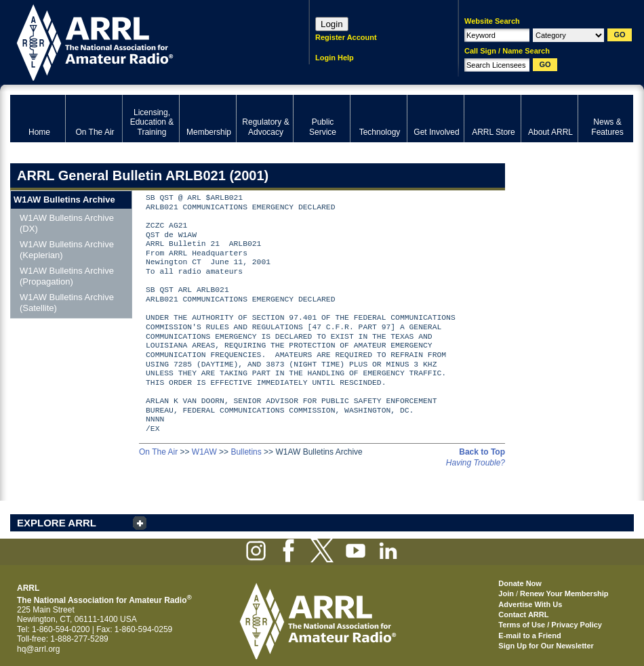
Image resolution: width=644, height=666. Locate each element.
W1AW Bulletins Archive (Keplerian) (67, 250)
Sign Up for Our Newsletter (546, 646)
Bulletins (246, 452)
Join (506, 594)
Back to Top (482, 452)
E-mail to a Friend (529, 636)
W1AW (204, 452)
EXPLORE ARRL (57, 523)
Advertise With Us (530, 604)
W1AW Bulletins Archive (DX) (67, 223)
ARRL (142, 41)
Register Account (346, 37)
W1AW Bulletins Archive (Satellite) (67, 303)
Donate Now (520, 583)
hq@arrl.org (39, 649)
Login (332, 24)
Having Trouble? (476, 463)
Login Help (335, 58)
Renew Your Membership (564, 594)
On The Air (158, 452)
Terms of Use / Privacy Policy (550, 625)
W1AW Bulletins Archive (64, 200)
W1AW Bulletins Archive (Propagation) (67, 276)
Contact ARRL (523, 615)
